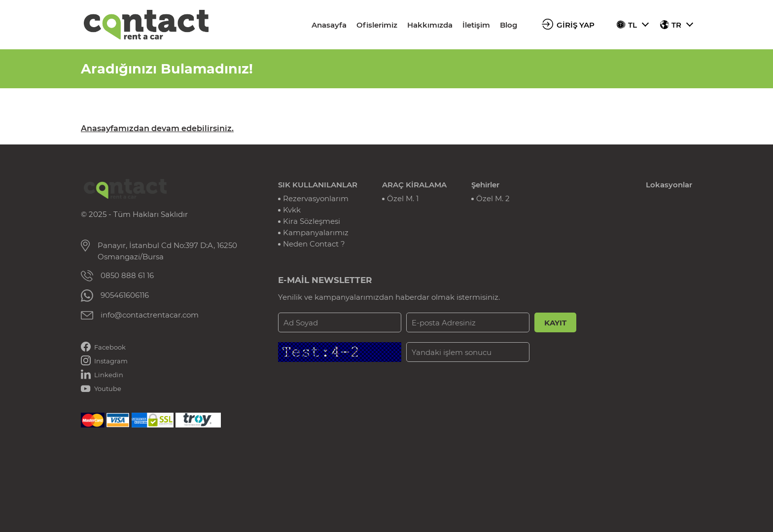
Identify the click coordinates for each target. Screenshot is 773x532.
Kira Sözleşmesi (312, 221)
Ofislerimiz (377, 25)
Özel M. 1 (403, 198)
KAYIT (555, 323)
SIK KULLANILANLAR (318, 185)
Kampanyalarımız (316, 232)
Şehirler (485, 185)
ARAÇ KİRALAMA (414, 185)
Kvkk (292, 210)
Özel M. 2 (493, 198)
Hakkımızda (430, 25)
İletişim (476, 25)
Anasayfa (329, 25)
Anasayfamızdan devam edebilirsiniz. (157, 128)
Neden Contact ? (314, 244)
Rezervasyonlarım (316, 198)
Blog (509, 25)
